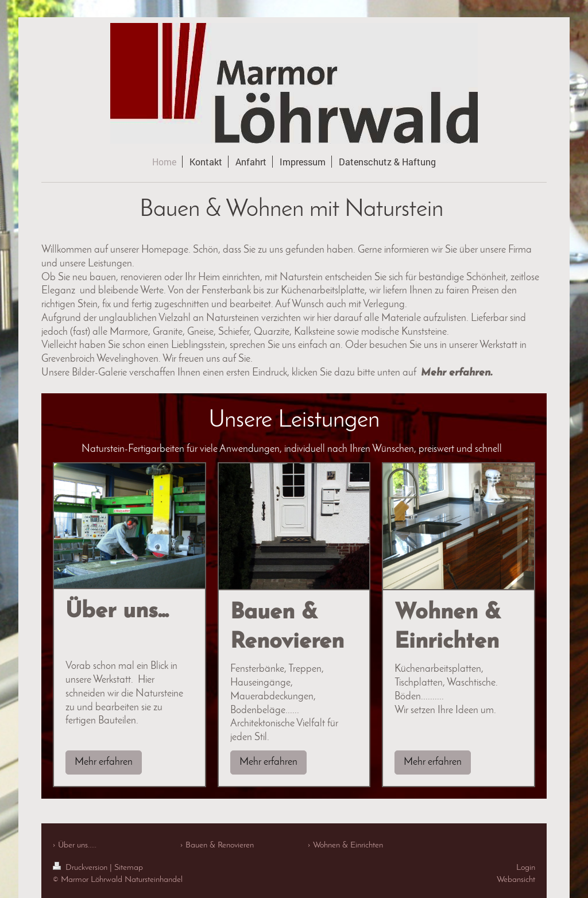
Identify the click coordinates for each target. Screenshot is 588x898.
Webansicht (516, 880)
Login (526, 868)
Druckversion (81, 868)
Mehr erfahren (104, 762)
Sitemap (129, 868)
